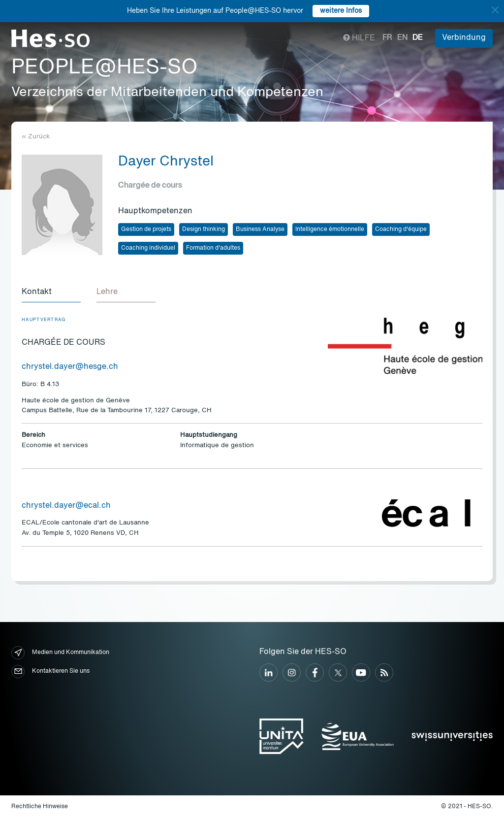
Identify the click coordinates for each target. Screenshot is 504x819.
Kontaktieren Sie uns (50, 672)
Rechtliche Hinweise (40, 807)
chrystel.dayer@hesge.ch (70, 367)
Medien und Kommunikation (60, 653)
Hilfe (359, 38)
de (418, 38)
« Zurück (36, 137)
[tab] (51, 293)
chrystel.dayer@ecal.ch (66, 506)
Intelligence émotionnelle (330, 229)
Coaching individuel (148, 248)
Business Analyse (260, 229)
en (402, 38)
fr (387, 38)
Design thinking (204, 229)
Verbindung (464, 38)
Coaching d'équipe (401, 229)
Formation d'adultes (213, 248)
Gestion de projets (146, 229)
